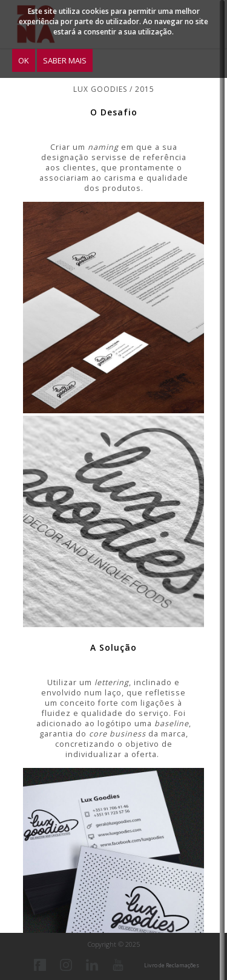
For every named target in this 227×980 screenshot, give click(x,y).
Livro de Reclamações (172, 965)
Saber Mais (65, 60)
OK (24, 60)
